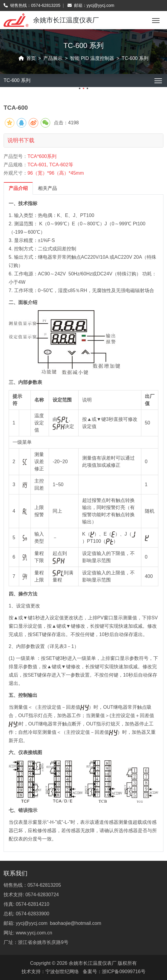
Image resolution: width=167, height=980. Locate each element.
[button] (80, 88)
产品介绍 (18, 188)
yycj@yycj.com (101, 5)
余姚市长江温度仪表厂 (93, 963)
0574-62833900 (33, 914)
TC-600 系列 (135, 58)
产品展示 (53, 58)
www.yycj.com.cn (34, 933)
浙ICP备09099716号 (124, 972)
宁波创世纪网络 (62, 972)
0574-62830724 (42, 895)
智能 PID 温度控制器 (92, 58)
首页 (31, 58)
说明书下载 (21, 140)
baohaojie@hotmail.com (76, 923)
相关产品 (48, 188)
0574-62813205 (46, 5)
